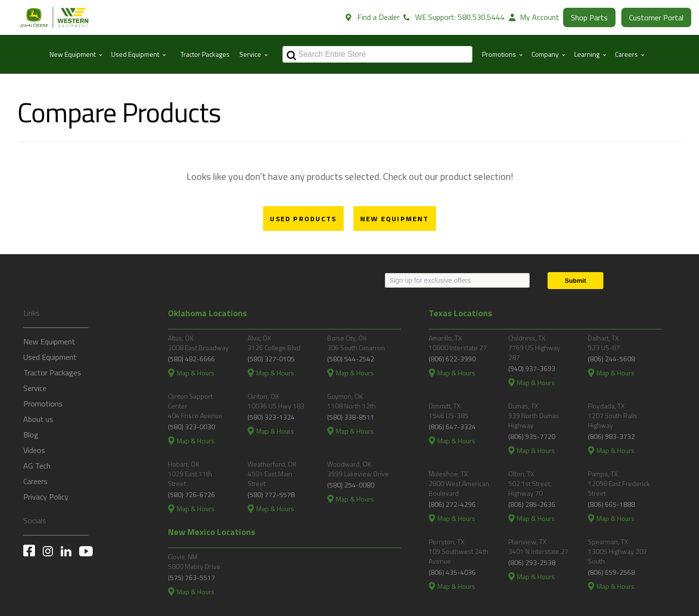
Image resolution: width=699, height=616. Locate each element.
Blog (31, 435)
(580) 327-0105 (271, 359)
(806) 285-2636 (532, 504)
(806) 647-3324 (452, 427)
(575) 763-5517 (191, 577)
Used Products (303, 219)
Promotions (43, 404)
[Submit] (575, 281)
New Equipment (395, 219)
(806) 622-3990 (452, 359)
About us (38, 419)
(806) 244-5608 (611, 359)
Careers (35, 481)
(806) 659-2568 (611, 572)
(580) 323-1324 (271, 417)
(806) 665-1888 (611, 504)
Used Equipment (50, 357)
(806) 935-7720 (532, 436)
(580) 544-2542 (351, 359)
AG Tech (37, 466)
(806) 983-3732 (611, 436)
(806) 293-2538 (532, 562)
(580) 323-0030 (191, 427)
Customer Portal (656, 17)
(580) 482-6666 (191, 359)
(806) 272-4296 (452, 504)
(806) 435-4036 (452, 572)
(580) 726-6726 (191, 494)
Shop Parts (589, 17)
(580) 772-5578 (271, 494)
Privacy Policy (46, 497)
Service (35, 388)
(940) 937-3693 (532, 368)
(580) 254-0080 (351, 485)
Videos (34, 450)
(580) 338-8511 (351, 417)
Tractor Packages (205, 54)
